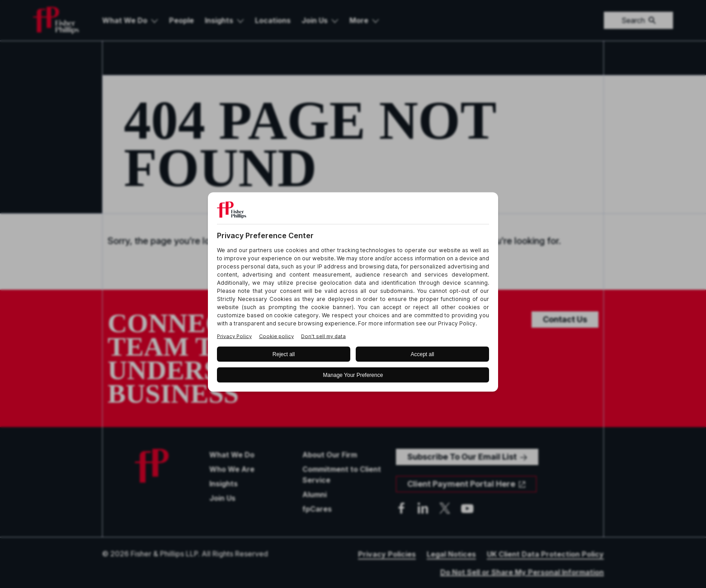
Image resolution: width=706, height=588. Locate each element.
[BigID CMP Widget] (353, 294)
